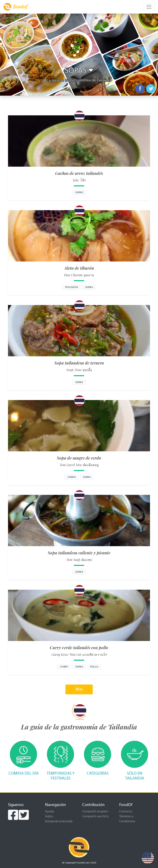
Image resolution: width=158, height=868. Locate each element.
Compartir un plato (95, 812)
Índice (49, 816)
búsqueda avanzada (59, 821)
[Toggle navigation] (149, 7)
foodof (15, 7)
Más (79, 689)
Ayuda (49, 812)
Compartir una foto (95, 816)
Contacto (126, 812)
